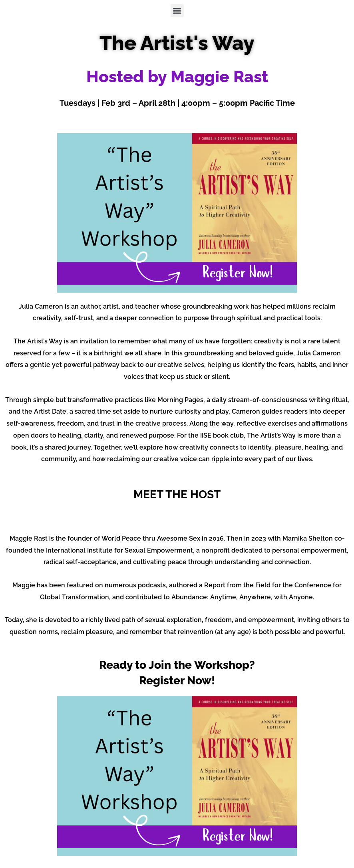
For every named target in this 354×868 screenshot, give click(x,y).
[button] (177, 11)
